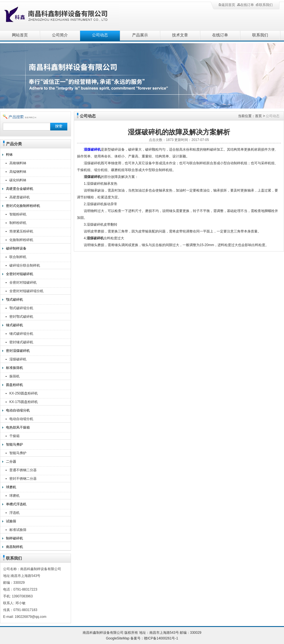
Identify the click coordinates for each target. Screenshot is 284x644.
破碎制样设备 (16, 248)
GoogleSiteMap (118, 638)
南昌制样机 (14, 547)
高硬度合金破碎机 (20, 189)
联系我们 (264, 5)
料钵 (9, 155)
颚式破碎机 (14, 300)
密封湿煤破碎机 (18, 351)
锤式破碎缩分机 (21, 334)
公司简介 (60, 35)
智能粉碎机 (18, 214)
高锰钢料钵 (18, 172)
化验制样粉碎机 (21, 240)
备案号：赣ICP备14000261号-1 (154, 638)
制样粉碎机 (18, 223)
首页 (258, 116)
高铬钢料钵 (18, 163)
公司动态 (100, 35)
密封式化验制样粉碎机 (23, 206)
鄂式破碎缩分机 (21, 308)
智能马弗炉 (14, 444)
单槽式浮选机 (16, 504)
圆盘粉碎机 (14, 385)
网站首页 (20, 35)
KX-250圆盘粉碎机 (24, 393)
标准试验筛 (18, 530)
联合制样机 (18, 257)
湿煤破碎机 (18, 359)
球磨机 (11, 487)
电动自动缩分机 (18, 410)
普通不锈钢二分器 (23, 470)
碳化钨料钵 (18, 180)
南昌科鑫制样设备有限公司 (62, 15)
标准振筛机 (14, 368)
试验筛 (11, 521)
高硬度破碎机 (20, 197)
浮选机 (14, 513)
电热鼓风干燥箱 (18, 427)
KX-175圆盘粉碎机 (24, 402)
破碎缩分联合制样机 (25, 265)
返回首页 (227, 5)
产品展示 (140, 35)
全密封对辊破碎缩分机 (26, 291)
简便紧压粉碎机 (21, 231)
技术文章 (180, 35)
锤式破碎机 (14, 325)
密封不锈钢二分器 (23, 479)
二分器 (11, 462)
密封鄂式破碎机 (21, 317)
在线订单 (245, 5)
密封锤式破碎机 (21, 342)
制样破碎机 (14, 538)
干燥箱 (14, 436)
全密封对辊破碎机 (20, 274)
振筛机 (14, 376)
